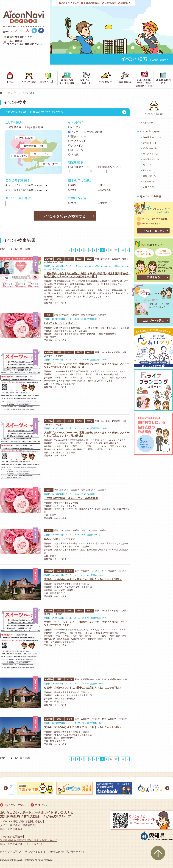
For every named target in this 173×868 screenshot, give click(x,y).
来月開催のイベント (109, 167)
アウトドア (76, 146)
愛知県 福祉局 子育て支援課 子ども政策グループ (28, 840)
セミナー (75, 132)
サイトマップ (41, 805)
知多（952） (20, 156)
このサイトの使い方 (70, 3)
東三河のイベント (151, 159)
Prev (6, 788)
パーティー (76, 127)
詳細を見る (153, 277)
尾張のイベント (150, 143)
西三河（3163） (42, 154)
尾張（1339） (25, 138)
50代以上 (104, 190)
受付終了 (104, 203)
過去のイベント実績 (150, 196)
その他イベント (150, 187)
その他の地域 (34, 127)
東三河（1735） (51, 164)
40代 (72, 190)
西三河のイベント (151, 154)
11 (116, 250)
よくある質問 (111, 3)
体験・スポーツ (78, 136)
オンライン (76, 150)
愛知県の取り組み (92, 3)
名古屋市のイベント (152, 137)
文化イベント (77, 141)
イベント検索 (147, 123)
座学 (88, 132)
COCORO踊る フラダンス (60, 539)
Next (167, 788)
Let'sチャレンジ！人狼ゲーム (61, 323)
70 (123, 250)
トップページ (10, 93)
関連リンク (126, 3)
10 (111, 250)
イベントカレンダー (150, 132)
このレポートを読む (153, 321)
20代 (72, 185)
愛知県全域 (14, 127)
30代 (102, 185)
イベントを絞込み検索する (65, 216)
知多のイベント (150, 148)
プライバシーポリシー (15, 805)
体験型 (97, 132)
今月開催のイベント (81, 167)
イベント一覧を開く (153, 231)
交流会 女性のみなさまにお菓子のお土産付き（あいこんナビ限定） (83, 579)
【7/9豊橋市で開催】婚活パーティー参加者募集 (71, 498)
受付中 (73, 203)
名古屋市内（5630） (34, 146)
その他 (73, 155)
